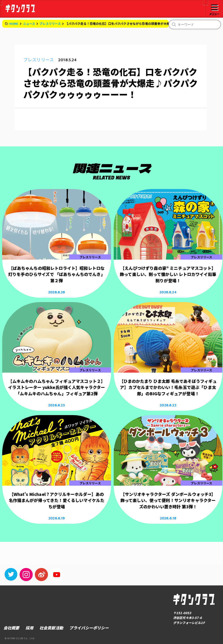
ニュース (29, 24)
